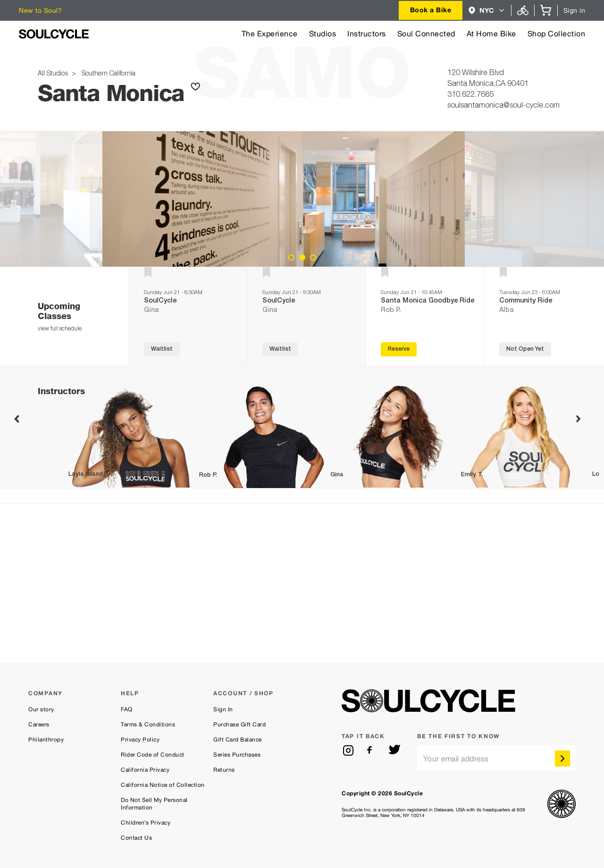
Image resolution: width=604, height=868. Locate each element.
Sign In (223, 709)
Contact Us (136, 838)
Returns (224, 770)
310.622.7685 (470, 95)
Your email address (456, 759)
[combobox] (431, 10)
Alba (507, 311)
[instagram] (348, 750)
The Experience (270, 34)
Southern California (107, 74)
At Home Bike (491, 34)
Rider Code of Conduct (153, 755)
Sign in (575, 10)
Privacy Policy (140, 740)
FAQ (127, 709)
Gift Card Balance (238, 740)
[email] (496, 758)
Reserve (399, 349)
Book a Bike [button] (431, 10)
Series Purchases (237, 755)
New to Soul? (40, 10)
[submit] (562, 758)
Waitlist (162, 349)
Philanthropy (46, 740)
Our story (41, 709)
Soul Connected (426, 34)
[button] (487, 10)
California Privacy (145, 770)
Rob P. (391, 311)
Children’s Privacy (146, 823)
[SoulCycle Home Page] (54, 34)
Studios (323, 34)
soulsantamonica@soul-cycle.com (503, 106)
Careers (39, 725)
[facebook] (371, 750)
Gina (151, 311)
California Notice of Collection (163, 785)
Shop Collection (557, 34)
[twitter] (394, 750)
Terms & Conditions (148, 725)
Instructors (367, 34)
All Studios (54, 74)
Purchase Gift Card (239, 725)
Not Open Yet (525, 349)
